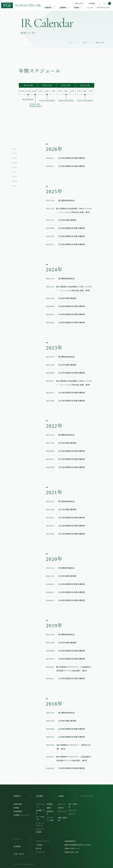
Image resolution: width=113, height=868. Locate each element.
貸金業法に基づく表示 (72, 852)
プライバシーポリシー (43, 841)
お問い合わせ (79, 3)
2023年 (14, 163)
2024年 (14, 158)
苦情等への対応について (72, 848)
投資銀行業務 (18, 804)
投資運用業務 (18, 811)
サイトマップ (40, 852)
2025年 (14, 153)
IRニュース (62, 804)
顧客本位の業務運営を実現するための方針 (78, 845)
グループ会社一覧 (40, 818)
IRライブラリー (62, 813)
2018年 (14, 186)
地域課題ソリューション (21, 815)
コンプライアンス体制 (50, 819)
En (104, 3)
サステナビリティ (90, 796)
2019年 (14, 181)
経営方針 (61, 808)
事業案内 (23, 796)
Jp (100, 3)
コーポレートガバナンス (40, 824)
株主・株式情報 (73, 805)
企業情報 (45, 796)
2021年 (14, 172)
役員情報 (49, 804)
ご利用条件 (39, 845)
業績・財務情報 (62, 819)
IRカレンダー (73, 810)
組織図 (49, 808)
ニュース (23, 839)
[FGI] (21, 5)
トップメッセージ (40, 805)
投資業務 (16, 808)
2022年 (14, 167)
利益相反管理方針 (70, 841)
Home (71, 42)
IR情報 (85, 42)
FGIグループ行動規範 (40, 831)
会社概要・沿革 (40, 812)
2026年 (14, 149)
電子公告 (39, 848)
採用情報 (92, 3)
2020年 (14, 177)
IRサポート (72, 814)
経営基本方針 (50, 813)
